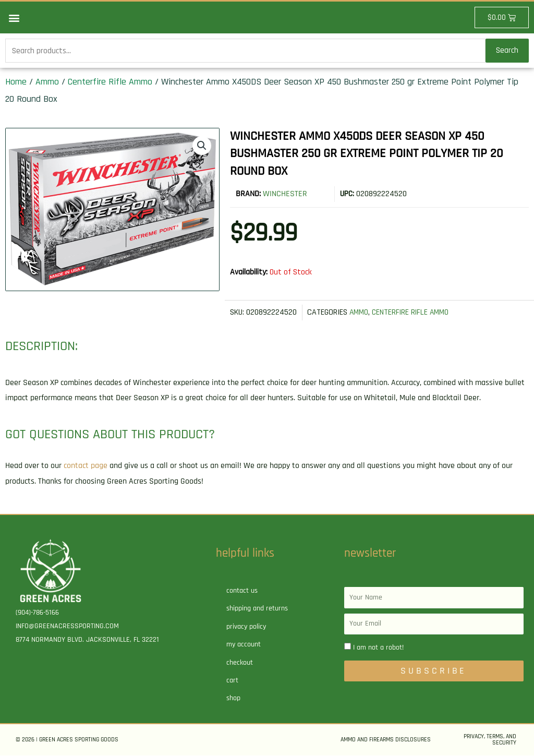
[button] (14, 17)
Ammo (47, 82)
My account (244, 645)
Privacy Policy (246, 627)
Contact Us (242, 591)
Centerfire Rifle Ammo (110, 82)
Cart (232, 681)
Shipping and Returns (257, 609)
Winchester (285, 195)
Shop (233, 699)
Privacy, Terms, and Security (490, 740)
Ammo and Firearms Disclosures (386, 740)
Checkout (240, 663)
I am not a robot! (378, 648)
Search (507, 51)
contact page (86, 466)
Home (16, 82)
